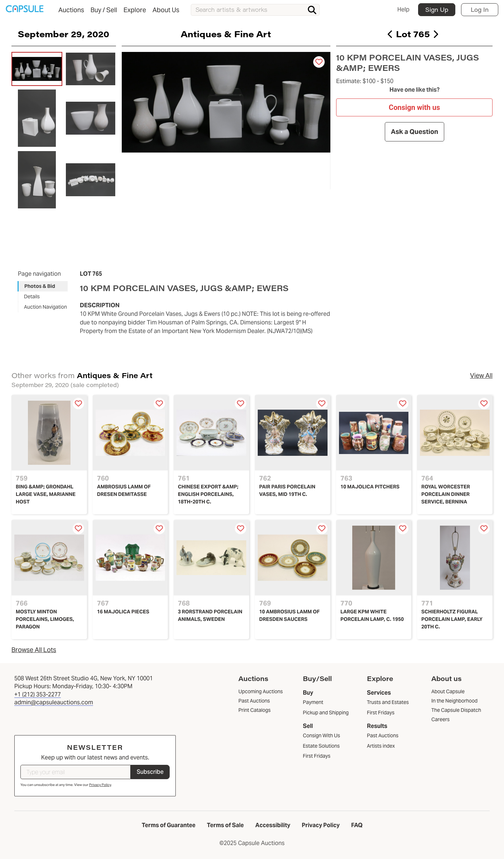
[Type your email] (76, 772)
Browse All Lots (34, 650)
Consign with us (414, 107)
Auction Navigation (45, 307)
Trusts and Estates (388, 702)
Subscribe (150, 772)
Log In (480, 9)
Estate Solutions (321, 746)
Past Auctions (383, 735)
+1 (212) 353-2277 (38, 694)
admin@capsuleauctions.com (54, 702)
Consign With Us (321, 735)
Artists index (381, 746)
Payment (313, 702)
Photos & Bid (40, 286)
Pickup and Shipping (326, 713)
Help (403, 9)
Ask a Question (414, 132)
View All (481, 375)
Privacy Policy (100, 785)
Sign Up (437, 9)
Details (32, 296)
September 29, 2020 (64, 34)
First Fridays (317, 756)
